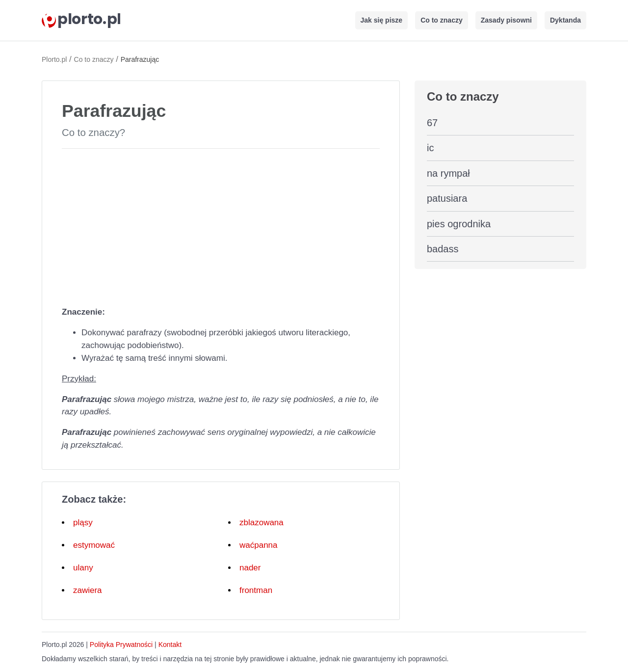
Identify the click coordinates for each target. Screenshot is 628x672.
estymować (94, 545)
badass (443, 249)
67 (432, 123)
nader (250, 568)
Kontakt (170, 645)
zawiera (88, 590)
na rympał (448, 173)
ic (430, 148)
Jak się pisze (382, 20)
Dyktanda (565, 20)
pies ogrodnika (459, 224)
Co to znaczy (442, 20)
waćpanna (259, 545)
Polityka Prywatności (121, 645)
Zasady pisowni (506, 20)
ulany (83, 568)
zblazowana (262, 523)
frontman (256, 590)
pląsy (83, 523)
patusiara (447, 198)
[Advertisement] (221, 225)
